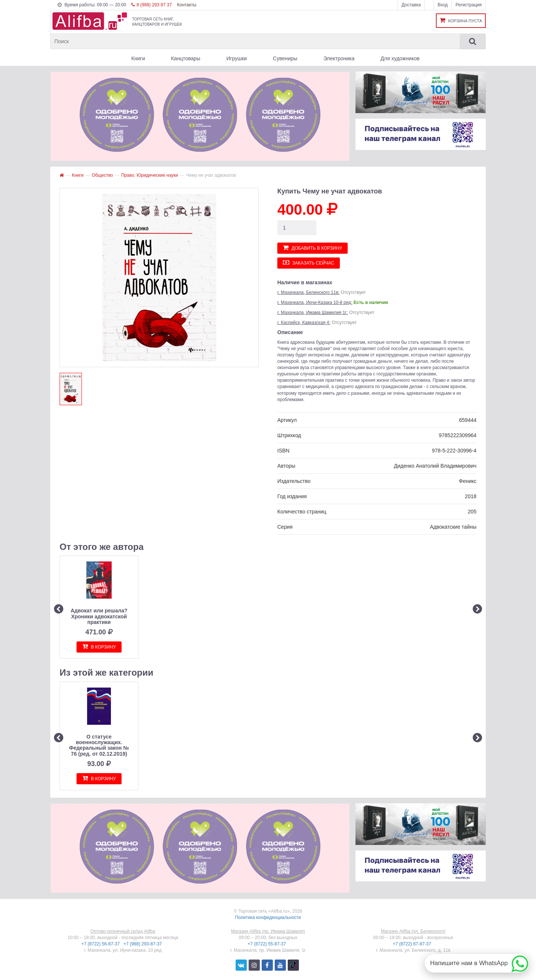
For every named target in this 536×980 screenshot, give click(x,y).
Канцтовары (186, 58)
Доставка (411, 5)
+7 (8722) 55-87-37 (267, 944)
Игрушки (237, 58)
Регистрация (469, 5)
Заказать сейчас (309, 262)
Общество (102, 175)
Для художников (400, 58)
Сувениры (285, 58)
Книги (138, 58)
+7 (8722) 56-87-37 (101, 944)
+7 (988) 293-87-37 (143, 944)
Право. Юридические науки (149, 175)
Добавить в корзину (312, 248)
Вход (443, 5)
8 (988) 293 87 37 (152, 5)
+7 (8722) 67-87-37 (412, 944)
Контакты (186, 5)
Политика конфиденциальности (268, 917)
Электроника (339, 58)
